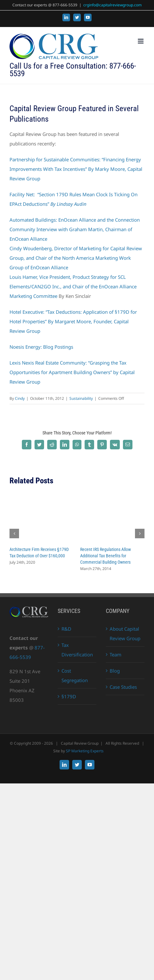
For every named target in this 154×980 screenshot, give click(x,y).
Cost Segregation (75, 675)
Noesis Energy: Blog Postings (41, 347)
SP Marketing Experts (85, 751)
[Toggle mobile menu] (141, 41)
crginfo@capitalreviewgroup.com (112, 5)
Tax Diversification (77, 650)
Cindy (20, 398)
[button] (14, 534)
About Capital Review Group (125, 634)
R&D (66, 629)
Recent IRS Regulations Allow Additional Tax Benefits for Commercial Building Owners (106, 556)
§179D (69, 696)
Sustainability (81, 398)
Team (115, 654)
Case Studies (123, 687)
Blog (115, 671)
